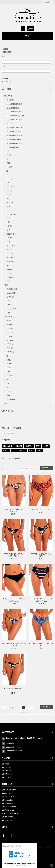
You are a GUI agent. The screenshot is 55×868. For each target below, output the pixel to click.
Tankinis (9, 305)
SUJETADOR (29, 446)
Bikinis (9, 301)
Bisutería (10, 344)
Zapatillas (10, 277)
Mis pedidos (7, 767)
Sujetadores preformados (15, 112)
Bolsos (9, 320)
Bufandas (10, 336)
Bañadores (10, 297)
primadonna (22, 450)
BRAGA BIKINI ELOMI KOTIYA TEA (41, 510)
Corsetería (8, 96)
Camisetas (10, 210)
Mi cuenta (6, 758)
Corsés (9, 151)
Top (8, 159)
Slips (8, 372)
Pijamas (9, 269)
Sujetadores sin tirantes (14, 120)
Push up (9, 167)
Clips (8, 163)
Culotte (9, 179)
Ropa (6, 403)
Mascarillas (11, 352)
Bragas (7, 171)
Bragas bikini (11, 293)
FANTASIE (6, 450)
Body (8, 230)
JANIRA (46, 446)
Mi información (8, 774)
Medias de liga (11, 246)
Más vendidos (8, 411)
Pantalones (10, 261)
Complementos (11, 309)
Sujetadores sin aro (13, 108)
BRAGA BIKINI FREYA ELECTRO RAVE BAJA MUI (14, 645)
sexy (14, 450)
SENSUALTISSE (8, 446)
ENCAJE (39, 450)
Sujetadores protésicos (14, 132)
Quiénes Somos (8, 793)
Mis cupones (7, 778)
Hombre (7, 356)
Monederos (10, 324)
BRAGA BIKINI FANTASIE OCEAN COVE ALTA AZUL (41, 600)
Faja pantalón (11, 187)
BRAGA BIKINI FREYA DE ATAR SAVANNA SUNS (14, 555)
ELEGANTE (19, 446)
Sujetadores (11, 399)
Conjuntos (10, 100)
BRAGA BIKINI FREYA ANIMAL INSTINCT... (14, 690)
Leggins (9, 238)
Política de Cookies (9, 810)
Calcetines (10, 376)
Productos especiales (11, 428)
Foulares (10, 332)
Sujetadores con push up (14, 128)
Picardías (10, 202)
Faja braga (10, 191)
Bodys (9, 155)
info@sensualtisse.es (16, 751)
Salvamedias (11, 257)
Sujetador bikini (12, 289)
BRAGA (31, 450)
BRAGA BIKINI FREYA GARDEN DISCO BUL (41, 645)
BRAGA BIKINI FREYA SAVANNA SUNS (41, 555)
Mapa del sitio (7, 820)
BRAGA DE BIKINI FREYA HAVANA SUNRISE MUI (14, 511)
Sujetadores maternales (14, 135)
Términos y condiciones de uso (12, 814)
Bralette (10, 124)
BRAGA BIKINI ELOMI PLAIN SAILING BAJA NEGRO (14, 600)
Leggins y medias (10, 234)
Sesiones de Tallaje (9, 797)
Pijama (9, 360)
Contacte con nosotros (10, 790)
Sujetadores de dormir (14, 139)
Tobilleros (10, 254)
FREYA (38, 446)
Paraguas (10, 348)
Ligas (9, 222)
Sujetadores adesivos (14, 147)
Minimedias (10, 250)
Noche (6, 265)
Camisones (10, 273)
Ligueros (10, 226)
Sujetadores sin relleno (14, 104)
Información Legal (8, 800)
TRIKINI (9, 313)
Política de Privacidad (10, 807)
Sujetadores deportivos (14, 143)
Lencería (7, 198)
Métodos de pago (8, 817)
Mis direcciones (8, 771)
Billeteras (10, 328)
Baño (6, 285)
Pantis (9, 242)
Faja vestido (11, 195)
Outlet (6, 380)
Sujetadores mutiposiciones (15, 116)
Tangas (9, 183)
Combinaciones (11, 214)
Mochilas (10, 340)
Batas (9, 206)
